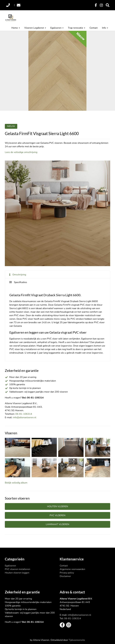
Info (105, 28)
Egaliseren (57, 28)
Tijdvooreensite (77, 640)
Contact (94, 28)
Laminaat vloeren (57, 524)
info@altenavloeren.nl (25, 417)
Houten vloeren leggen (17, 573)
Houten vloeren (58, 506)
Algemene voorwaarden (72, 569)
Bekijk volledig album (16, 483)
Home (16, 28)
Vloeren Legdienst (35, 28)
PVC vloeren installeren (17, 569)
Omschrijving (19, 275)
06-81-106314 (24, 414)
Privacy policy (67, 573)
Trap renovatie (77, 28)
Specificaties (20, 282)
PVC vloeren (57, 515)
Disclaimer (65, 576)
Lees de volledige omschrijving (21, 152)
